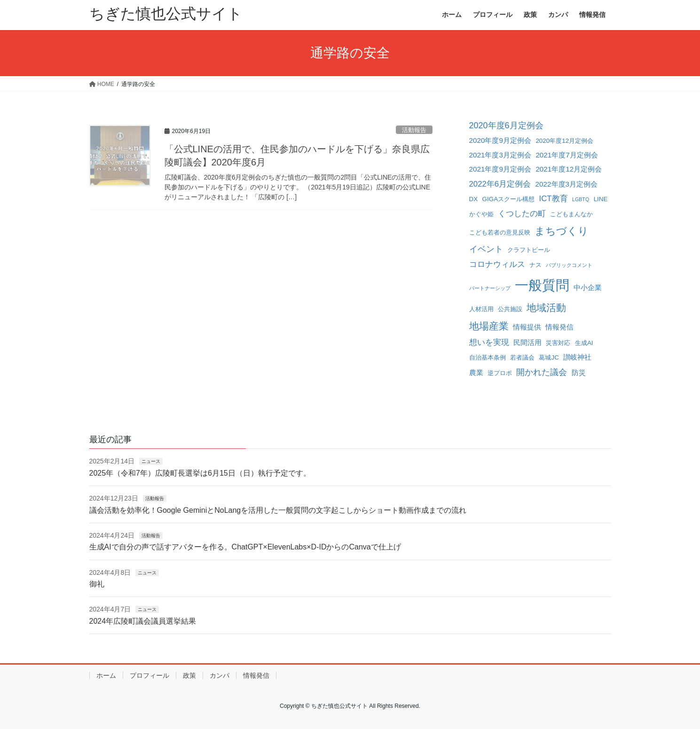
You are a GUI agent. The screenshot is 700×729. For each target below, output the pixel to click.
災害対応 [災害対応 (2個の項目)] (558, 343)
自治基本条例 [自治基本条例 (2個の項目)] (488, 357)
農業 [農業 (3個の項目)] (476, 372)
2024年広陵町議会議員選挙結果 (143, 621)
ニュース (151, 461)
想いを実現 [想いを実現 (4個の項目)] (489, 342)
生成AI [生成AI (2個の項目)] (584, 343)
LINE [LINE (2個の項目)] (601, 199)
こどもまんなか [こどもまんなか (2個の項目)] (571, 214)
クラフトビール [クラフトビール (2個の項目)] (529, 250)
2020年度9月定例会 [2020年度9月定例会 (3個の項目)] (500, 140)
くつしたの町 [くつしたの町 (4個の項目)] (522, 214)
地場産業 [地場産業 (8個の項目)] (489, 326)
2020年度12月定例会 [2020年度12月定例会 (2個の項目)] (564, 141)
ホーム (106, 675)
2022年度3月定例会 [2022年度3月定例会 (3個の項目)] (566, 184)
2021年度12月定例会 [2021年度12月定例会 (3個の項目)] (569, 169)
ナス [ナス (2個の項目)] (535, 265)
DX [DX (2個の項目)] (474, 199)
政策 (189, 675)
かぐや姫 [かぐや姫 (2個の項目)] (481, 214)
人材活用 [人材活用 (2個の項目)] (481, 309)
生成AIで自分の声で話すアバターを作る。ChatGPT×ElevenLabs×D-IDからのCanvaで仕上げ (245, 547)
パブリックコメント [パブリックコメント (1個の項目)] (569, 265)
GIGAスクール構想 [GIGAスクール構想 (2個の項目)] (509, 199)
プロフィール (149, 675)
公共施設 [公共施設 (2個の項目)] (510, 309)
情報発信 (256, 675)
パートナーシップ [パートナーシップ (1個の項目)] (490, 288)
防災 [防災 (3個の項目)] (579, 372)
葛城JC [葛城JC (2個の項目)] (549, 357)
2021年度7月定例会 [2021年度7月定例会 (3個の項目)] (566, 155)
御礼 (97, 584)
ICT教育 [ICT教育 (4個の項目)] (554, 199)
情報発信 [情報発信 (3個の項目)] (559, 327)
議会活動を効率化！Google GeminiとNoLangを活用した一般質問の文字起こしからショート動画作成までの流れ (278, 510)
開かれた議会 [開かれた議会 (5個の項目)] (542, 372)
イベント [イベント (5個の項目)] (486, 249)
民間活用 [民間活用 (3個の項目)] (527, 342)
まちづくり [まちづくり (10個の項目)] (562, 231)
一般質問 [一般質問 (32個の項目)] (542, 285)
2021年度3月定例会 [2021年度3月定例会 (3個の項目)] (500, 155)
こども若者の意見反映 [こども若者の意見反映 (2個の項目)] (500, 232)
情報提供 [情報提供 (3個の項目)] (527, 327)
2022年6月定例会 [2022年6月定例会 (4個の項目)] (500, 184)
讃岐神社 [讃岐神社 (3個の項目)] (577, 357)
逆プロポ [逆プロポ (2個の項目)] (500, 373)
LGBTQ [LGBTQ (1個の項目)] (581, 199)
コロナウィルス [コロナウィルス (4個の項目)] (497, 264)
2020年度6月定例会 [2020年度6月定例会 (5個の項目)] (506, 125)
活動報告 (414, 130)
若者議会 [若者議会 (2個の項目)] (522, 357)
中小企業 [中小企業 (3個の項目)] (588, 287)
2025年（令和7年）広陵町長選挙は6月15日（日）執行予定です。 (200, 473)
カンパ (220, 675)
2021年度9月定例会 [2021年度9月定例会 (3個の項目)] (500, 169)
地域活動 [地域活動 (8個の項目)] (546, 308)
